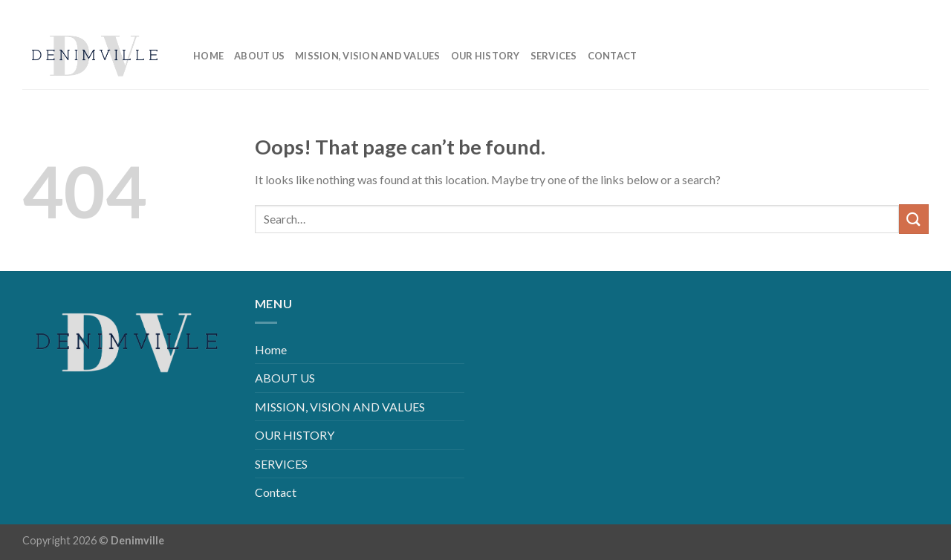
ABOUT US (259, 56)
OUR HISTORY (486, 56)
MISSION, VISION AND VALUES (368, 56)
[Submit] (914, 219)
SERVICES (554, 56)
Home (208, 56)
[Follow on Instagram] (870, 11)
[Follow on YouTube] (917, 11)
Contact (613, 56)
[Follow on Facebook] (846, 11)
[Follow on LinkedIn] (893, 11)
